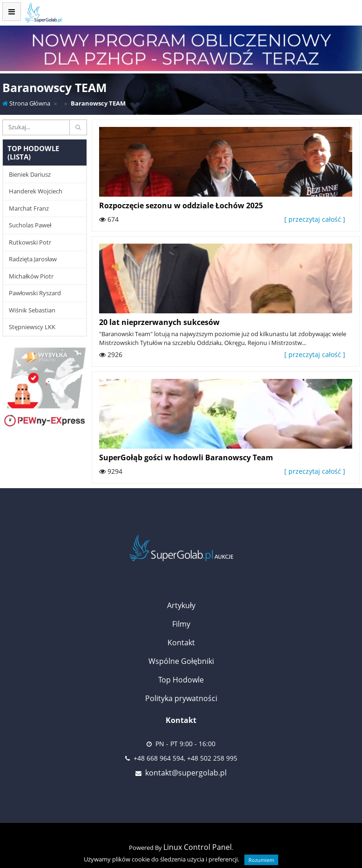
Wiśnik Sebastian (32, 310)
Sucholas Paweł (30, 225)
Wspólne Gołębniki (181, 661)
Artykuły (181, 605)
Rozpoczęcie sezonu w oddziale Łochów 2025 (181, 205)
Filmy (181, 624)
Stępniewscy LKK (32, 327)
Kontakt (181, 643)
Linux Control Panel (198, 847)
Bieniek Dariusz (30, 174)
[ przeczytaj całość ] (315, 219)
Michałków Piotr (31, 276)
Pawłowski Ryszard (35, 293)
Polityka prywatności (181, 698)
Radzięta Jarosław (33, 259)
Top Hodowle (181, 680)
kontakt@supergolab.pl (186, 773)
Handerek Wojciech (36, 191)
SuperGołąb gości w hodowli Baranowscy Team (186, 457)
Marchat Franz (29, 208)
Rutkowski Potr (30, 242)
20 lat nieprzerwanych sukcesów (159, 322)
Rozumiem (261, 860)
